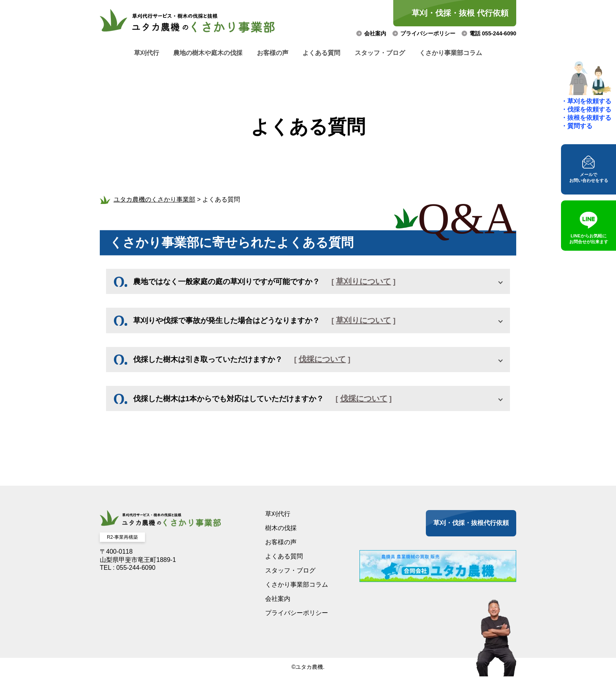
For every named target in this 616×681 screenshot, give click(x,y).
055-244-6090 (136, 572)
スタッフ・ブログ (390, 53)
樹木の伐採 (281, 532)
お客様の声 (269, 53)
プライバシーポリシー (428, 33)
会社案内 (375, 33)
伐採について (331, 362)
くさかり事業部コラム (467, 53)
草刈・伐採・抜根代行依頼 (471, 527)
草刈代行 (130, 53)
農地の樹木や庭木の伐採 (198, 53)
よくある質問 (325, 53)
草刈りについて (374, 282)
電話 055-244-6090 (493, 33)
